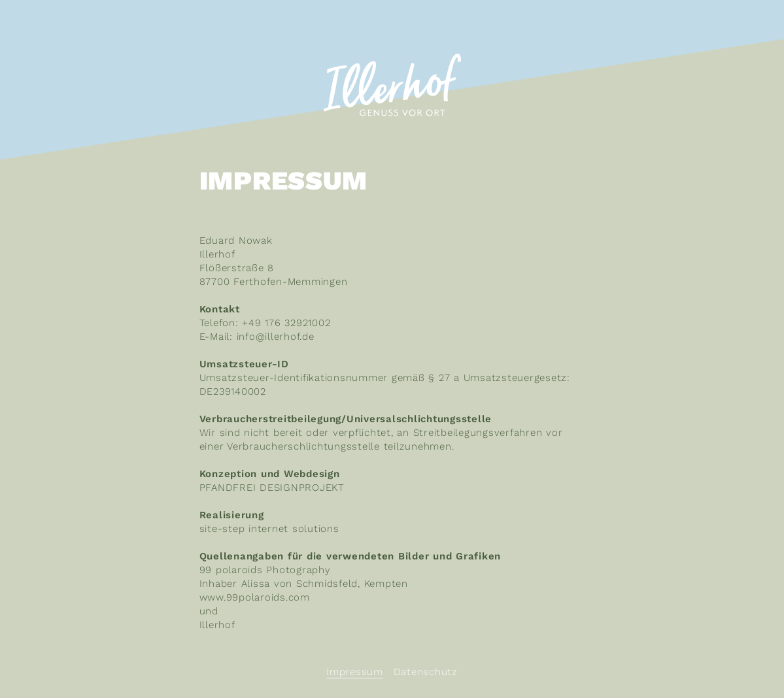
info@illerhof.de (276, 337)
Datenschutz (426, 672)
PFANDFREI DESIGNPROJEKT (272, 488)
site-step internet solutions (269, 529)
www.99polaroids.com (255, 597)
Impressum (355, 672)
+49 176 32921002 (286, 323)
